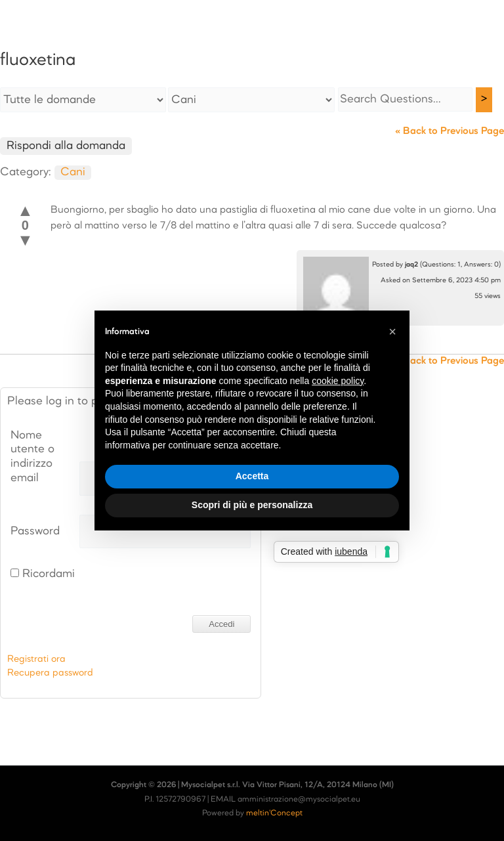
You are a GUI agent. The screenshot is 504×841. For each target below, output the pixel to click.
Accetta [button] (252, 476)
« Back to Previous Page (450, 131)
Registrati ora (36, 659)
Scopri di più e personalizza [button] (252, 505)
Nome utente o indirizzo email (32, 457)
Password (35, 531)
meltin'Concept (274, 813)
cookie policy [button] (338, 381)
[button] (392, 332)
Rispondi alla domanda (66, 146)
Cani (73, 172)
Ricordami (43, 574)
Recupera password (50, 673)
